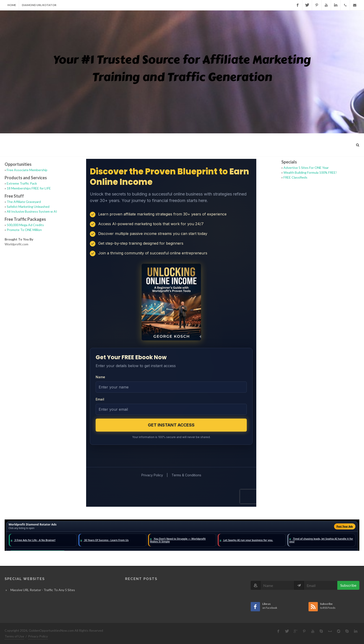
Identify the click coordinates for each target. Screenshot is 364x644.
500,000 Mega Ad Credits (25, 225)
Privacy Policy (38, 636)
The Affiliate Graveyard (24, 202)
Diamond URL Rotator (39, 5)
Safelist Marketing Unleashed (28, 207)
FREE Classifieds (295, 177)
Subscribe (348, 585)
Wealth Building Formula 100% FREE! (310, 172)
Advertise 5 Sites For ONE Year (306, 168)
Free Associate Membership (27, 170)
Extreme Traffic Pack (22, 183)
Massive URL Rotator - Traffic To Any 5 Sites (43, 590)
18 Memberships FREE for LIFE (29, 188)
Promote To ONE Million (24, 230)
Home (12, 5)
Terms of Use (14, 636)
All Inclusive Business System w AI (32, 211)
